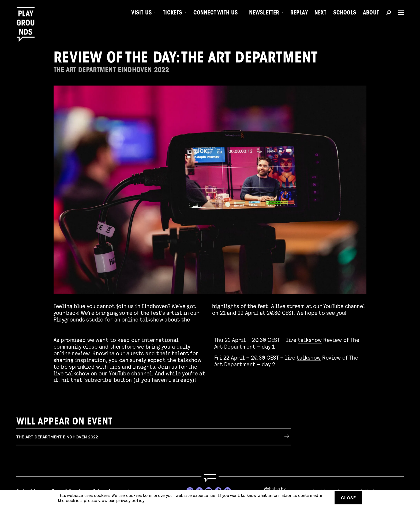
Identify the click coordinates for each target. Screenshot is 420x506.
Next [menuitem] (320, 13)
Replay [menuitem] (299, 13)
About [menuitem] (371, 13)
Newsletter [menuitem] (264, 13)
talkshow (310, 339)
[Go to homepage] (210, 478)
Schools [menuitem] (345, 13)
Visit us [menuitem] (142, 13)
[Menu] (399, 13)
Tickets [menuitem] (172, 13)
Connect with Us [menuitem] (216, 13)
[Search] (389, 13)
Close (348, 498)
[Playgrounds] (28, 16)
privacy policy (130, 500)
